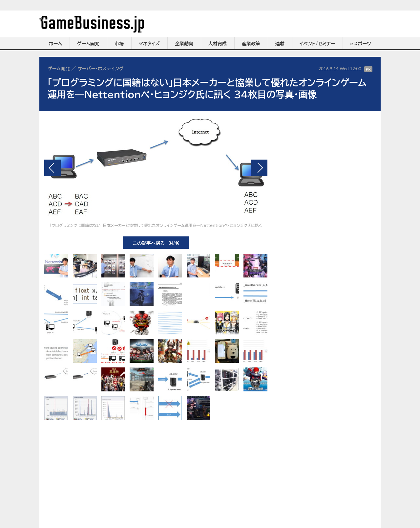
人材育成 (218, 44)
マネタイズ (149, 44)
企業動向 (184, 44)
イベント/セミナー (317, 44)
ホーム (55, 44)
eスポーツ (361, 44)
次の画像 (259, 168)
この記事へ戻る (156, 243)
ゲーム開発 (88, 44)
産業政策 (251, 44)
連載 (280, 44)
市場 (119, 44)
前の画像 (52, 168)
